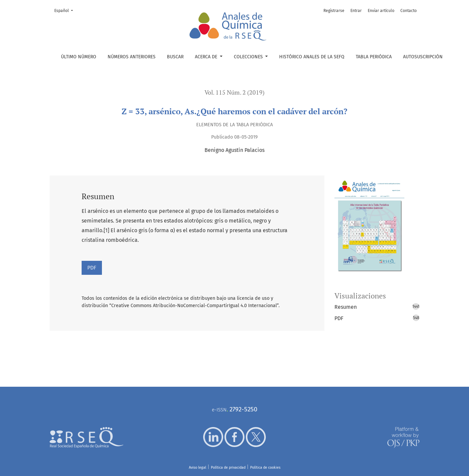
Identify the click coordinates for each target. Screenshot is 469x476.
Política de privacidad (228, 468)
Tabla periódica (374, 57)
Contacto (409, 11)
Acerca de (207, 57)
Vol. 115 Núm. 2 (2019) (234, 92)
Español (66, 10)
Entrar (356, 11)
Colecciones (249, 57)
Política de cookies (265, 468)
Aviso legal (198, 468)
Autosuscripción (423, 57)
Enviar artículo (381, 11)
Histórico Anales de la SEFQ (312, 57)
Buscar (175, 57)
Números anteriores (132, 57)
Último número (79, 57)
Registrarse (334, 11)
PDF (92, 268)
